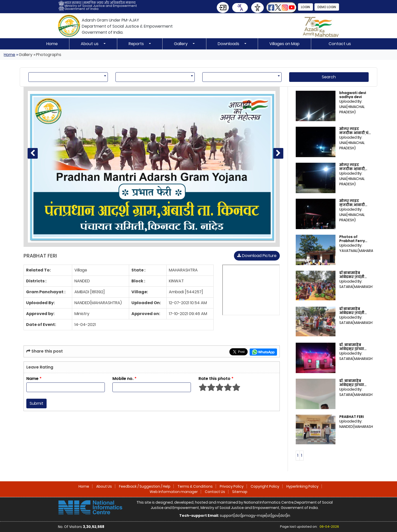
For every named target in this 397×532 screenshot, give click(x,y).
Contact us (340, 44)
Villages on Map (284, 44)
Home (52, 44)
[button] (281, 7)
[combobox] (240, 8)
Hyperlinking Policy (302, 486)
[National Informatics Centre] (90, 507)
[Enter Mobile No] (152, 387)
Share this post (45, 351)
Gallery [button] (181, 44)
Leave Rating (40, 367)
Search (329, 77)
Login (305, 7)
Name (34, 379)
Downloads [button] (229, 44)
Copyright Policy (265, 486)
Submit (36, 403)
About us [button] (90, 44)
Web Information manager (174, 492)
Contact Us (215, 492)
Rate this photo (216, 379)
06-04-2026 (329, 527)
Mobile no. (124, 379)
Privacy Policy (232, 486)
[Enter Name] (66, 387)
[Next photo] (278, 153)
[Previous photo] (33, 153)
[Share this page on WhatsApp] (263, 352)
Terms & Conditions (195, 486)
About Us (104, 486)
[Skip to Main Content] (223, 7)
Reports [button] (137, 44)
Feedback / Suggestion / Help (145, 486)
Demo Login (327, 7)
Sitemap (240, 492)
